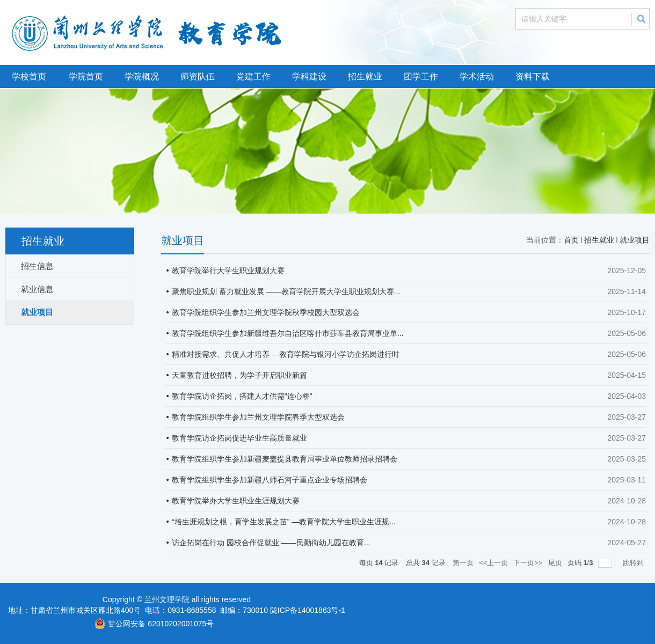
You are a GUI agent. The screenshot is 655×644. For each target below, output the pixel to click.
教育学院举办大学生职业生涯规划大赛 (236, 501)
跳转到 (634, 563)
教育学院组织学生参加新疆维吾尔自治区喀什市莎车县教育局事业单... (288, 333)
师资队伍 (198, 76)
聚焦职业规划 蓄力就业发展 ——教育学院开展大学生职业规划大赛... (286, 291)
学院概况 (142, 76)
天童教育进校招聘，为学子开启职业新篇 (239, 375)
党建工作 (253, 76)
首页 (571, 240)
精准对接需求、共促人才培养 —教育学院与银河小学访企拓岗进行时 (286, 354)
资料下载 (533, 76)
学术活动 (477, 76)
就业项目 (635, 240)
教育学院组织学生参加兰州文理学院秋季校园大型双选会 (266, 312)
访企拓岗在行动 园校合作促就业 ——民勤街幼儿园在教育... (271, 543)
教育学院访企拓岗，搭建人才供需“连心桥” (242, 396)
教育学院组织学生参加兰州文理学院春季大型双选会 (258, 417)
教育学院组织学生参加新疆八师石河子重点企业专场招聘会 (270, 480)
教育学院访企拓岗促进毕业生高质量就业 (239, 438)
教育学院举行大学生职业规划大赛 (228, 270)
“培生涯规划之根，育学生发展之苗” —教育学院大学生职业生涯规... (284, 522)
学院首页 (86, 76)
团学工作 (421, 76)
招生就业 (365, 76)
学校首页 (29, 76)
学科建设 (309, 76)
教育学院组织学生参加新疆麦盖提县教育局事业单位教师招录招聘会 (285, 459)
